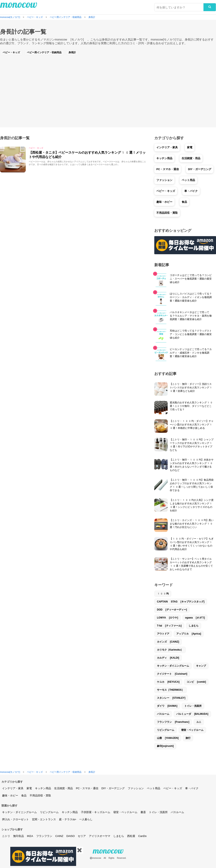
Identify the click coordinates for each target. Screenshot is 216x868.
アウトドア (163, 634)
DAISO (71, 836)
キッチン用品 (164, 158)
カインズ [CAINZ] (168, 642)
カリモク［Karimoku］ (170, 650)
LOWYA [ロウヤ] (168, 618)
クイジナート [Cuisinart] (172, 674)
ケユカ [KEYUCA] (168, 682)
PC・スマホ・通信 (168, 169)
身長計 (72, 52)
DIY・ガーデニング (200, 169)
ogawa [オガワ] (195, 618)
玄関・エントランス (44, 819)
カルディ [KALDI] (168, 658)
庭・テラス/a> (68, 819)
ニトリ (6, 836)
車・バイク (191, 191)
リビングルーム (166, 730)
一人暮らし (86, 819)
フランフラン (44, 836)
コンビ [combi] (196, 682)
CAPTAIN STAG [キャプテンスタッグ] (181, 602)
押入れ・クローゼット (15, 819)
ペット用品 (188, 180)
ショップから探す (12, 829)
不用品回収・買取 (167, 213)
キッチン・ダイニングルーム (173, 666)
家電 (190, 147)
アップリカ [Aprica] (189, 634)
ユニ (199, 722)
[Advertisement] (108, 88)
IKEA (30, 836)
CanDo (142, 836)
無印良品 (19, 836)
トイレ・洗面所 (193, 706)
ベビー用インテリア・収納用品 (44, 52)
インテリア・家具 (167, 147)
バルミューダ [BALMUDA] (192, 714)
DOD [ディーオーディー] (172, 610)
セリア (82, 836)
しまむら (194, 626)
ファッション (164, 180)
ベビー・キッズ (11, 52)
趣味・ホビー (164, 202)
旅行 (188, 738)
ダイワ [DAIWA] (167, 706)
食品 (184, 202)
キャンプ (201, 666)
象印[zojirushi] (165, 746)
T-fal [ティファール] (169, 626)
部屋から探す (9, 806)
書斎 (143, 812)
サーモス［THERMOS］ (171, 690)
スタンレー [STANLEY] (171, 698)
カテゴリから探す (12, 782)
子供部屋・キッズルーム (96, 812)
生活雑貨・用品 (191, 158)
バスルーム (163, 714)
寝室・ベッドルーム (192, 730)
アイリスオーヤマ (100, 836)
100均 (163, 594)
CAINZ (59, 836)
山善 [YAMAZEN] (168, 738)
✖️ (80, 850)
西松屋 (131, 836)
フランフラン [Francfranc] (173, 722)
